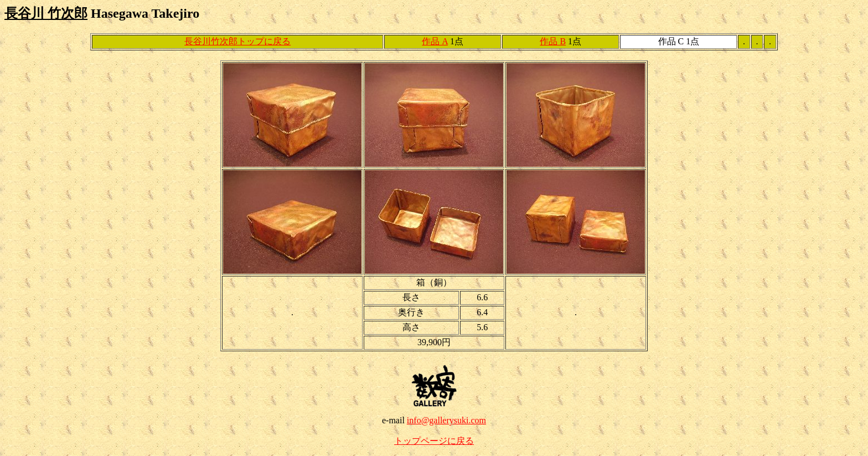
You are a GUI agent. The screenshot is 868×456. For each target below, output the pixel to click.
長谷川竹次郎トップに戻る (237, 41)
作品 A (435, 41)
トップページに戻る (434, 441)
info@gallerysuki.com (446, 420)
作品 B (553, 41)
